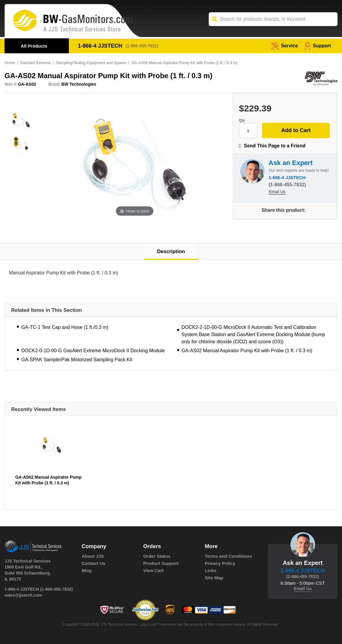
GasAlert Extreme (35, 63)
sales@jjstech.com (23, 595)
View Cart (153, 570)
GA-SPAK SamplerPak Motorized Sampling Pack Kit (77, 360)
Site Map (214, 578)
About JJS (93, 556)
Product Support (161, 563)
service (284, 46)
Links (211, 570)
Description (171, 251)
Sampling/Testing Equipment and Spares (91, 63)
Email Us (277, 192)
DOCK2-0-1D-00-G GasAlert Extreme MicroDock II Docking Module (93, 351)
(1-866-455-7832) (142, 46)
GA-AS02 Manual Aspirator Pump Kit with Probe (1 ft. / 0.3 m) (247, 351)
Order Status (157, 556)
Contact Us (94, 563)
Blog (87, 570)
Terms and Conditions (228, 556)
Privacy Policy (220, 563)
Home (10, 63)
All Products (34, 46)
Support (318, 46)
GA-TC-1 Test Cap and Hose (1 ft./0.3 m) (65, 327)
